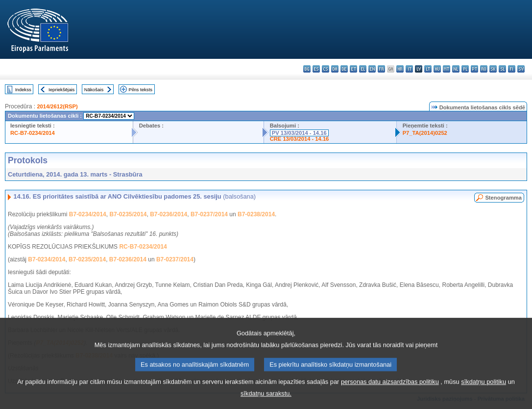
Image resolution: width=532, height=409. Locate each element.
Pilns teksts (141, 89)
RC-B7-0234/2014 (33, 133)
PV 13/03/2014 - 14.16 (299, 133)
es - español (316, 69)
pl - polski (465, 69)
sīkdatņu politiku (484, 393)
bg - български (307, 69)
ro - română (484, 69)
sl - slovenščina (502, 69)
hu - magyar (437, 69)
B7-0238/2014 (256, 214)
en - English (372, 69)
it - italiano (409, 69)
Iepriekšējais (61, 89)
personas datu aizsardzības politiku (390, 393)
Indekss (23, 89)
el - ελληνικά (363, 69)
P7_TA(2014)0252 (425, 133)
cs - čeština (326, 69)
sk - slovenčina (493, 69)
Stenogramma (503, 198)
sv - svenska (521, 69)
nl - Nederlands (456, 69)
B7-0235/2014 (128, 214)
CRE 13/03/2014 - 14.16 (300, 139)
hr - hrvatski (400, 69)
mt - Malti (447, 69)
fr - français (381, 69)
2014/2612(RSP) (57, 106)
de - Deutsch (344, 69)
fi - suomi (512, 69)
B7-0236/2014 (169, 214)
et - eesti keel (353, 69)
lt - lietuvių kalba (428, 69)
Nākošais (94, 89)
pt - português (474, 69)
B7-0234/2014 (88, 214)
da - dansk (335, 69)
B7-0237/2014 (209, 214)
